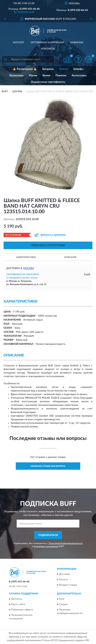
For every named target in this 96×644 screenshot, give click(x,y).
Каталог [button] (19, 43)
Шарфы (78, 69)
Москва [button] (29, 268)
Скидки (63, 604)
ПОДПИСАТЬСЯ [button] (48, 535)
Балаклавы (16, 75)
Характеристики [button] (26, 257)
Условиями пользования (46, 546)
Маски (33, 75)
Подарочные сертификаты (48, 82)
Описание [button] (70, 257)
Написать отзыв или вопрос (48, 466)
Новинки (77, 43)
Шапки (64, 69)
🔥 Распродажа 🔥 (25, 69)
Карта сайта (18, 604)
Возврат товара (68, 585)
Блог (62, 599)
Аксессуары (79, 75)
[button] (24, 11)
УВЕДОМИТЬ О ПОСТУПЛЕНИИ (48, 245)
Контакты (48, 49)
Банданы (48, 69)
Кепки (46, 75)
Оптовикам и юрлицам (47, 43)
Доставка (65, 574)
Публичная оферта (22, 610)
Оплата (63, 580)
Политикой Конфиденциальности (66, 543)
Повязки (61, 75)
